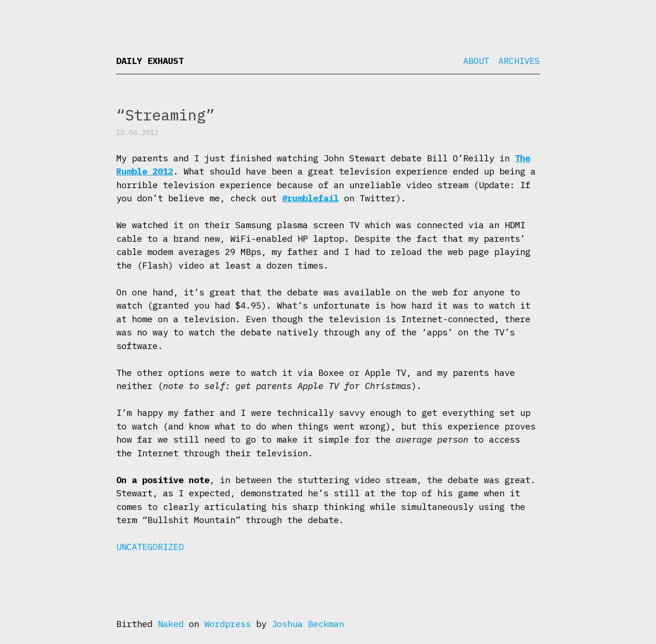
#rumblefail (310, 198)
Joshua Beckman (308, 624)
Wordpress (228, 624)
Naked (171, 624)
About (476, 61)
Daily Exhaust (150, 61)
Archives (519, 61)
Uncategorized (150, 547)
